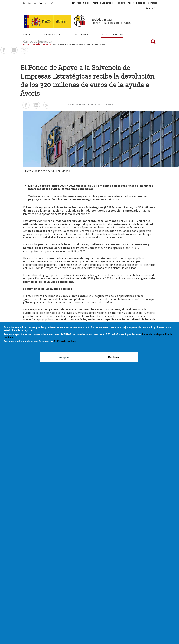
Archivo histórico (137, 3)
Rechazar (114, 357)
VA (46, 3)
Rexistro (121, 3)
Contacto (153, 3)
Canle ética (152, 8)
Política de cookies (65, 341)
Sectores (81, 34)
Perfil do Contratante (103, 3)
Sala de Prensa (112, 34)
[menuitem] (25, 3)
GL (41, 3)
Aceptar (64, 357)
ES (24, 3)
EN (52, 3)
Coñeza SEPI (53, 34)
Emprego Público (81, 3)
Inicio (27, 34)
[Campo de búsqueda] (153, 42)
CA (29, 3)
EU (35, 3)
